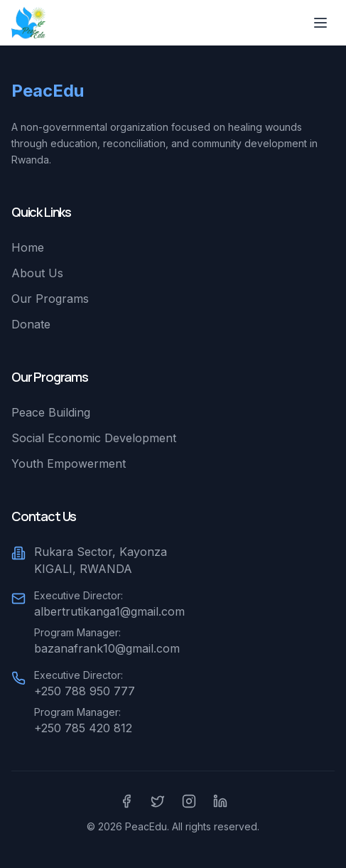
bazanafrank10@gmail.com (107, 648)
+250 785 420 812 (83, 728)
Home (28, 247)
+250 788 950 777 (85, 691)
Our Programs (50, 299)
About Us (37, 273)
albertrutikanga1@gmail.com (109, 611)
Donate (31, 324)
